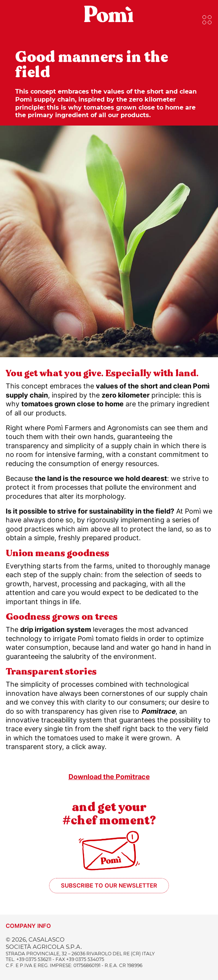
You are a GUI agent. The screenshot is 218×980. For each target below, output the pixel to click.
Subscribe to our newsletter (109, 885)
